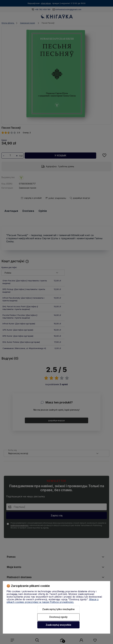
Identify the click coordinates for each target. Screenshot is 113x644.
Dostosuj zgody (58, 617)
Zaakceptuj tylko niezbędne (58, 609)
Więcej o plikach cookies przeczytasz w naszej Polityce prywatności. (53, 601)
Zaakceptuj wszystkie (58, 625)
